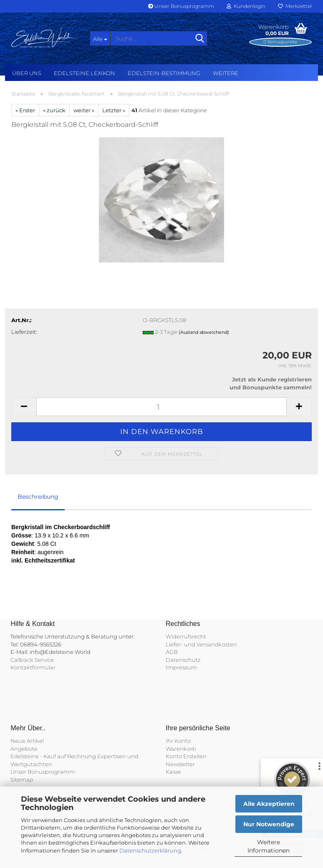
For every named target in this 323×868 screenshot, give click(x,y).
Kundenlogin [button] (246, 6)
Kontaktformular (33, 667)
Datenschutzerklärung (150, 850)
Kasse (173, 772)
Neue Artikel (27, 741)
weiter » (84, 110)
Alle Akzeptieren (269, 804)
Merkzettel (295, 6)
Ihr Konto (178, 741)
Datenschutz (183, 660)
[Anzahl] (161, 407)
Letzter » (114, 110)
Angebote (24, 749)
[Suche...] (100, 38)
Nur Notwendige (269, 824)
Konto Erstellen (186, 756)
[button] (24, 407)
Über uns (27, 73)
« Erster (25, 110)
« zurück (54, 110)
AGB (172, 652)
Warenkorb (181, 749)
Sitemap (22, 780)
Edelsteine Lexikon (85, 73)
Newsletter (180, 764)
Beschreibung (38, 497)
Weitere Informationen (269, 846)
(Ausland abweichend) (204, 332)
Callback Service (32, 660)
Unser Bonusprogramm (181, 6)
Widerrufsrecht (186, 636)
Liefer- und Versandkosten (201, 644)
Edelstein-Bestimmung (164, 73)
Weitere (226, 73)
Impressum (181, 667)
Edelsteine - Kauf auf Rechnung (53, 756)
